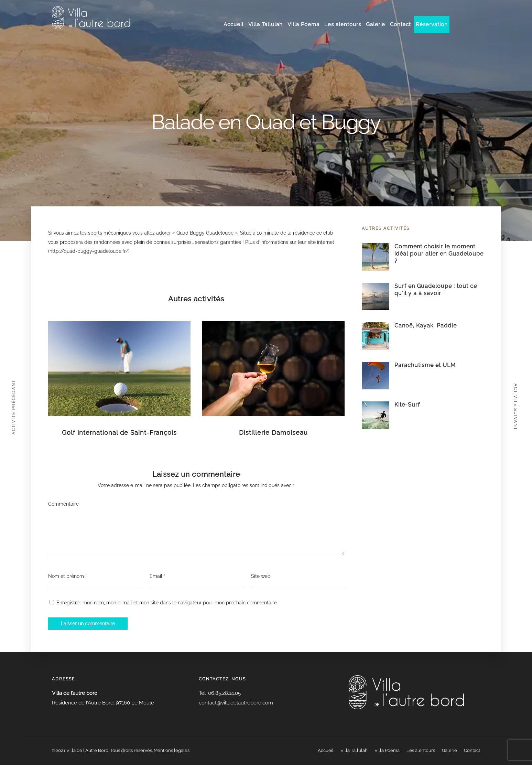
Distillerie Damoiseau (273, 433)
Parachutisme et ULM (425, 365)
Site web (261, 576)
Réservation (432, 24)
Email (156, 576)
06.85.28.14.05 (224, 693)
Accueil (234, 24)
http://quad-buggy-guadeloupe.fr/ (89, 251)
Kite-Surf (407, 405)
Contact (400, 24)
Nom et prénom (66, 576)
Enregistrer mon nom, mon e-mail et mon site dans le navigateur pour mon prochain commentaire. (167, 603)
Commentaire (63, 504)
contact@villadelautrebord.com (236, 703)
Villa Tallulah (265, 24)
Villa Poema (303, 24)
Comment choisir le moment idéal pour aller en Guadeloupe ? (439, 254)
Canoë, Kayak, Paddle (426, 326)
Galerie (376, 24)
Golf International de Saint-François (119, 433)
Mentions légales (172, 750)
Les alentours (343, 24)
